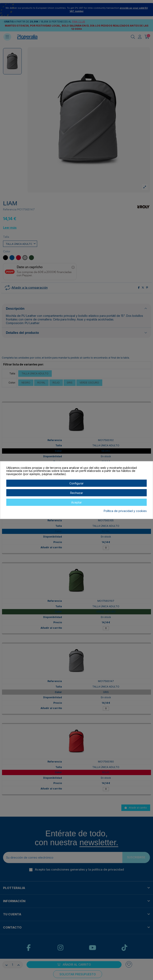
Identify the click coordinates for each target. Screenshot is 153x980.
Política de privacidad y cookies (125, 511)
